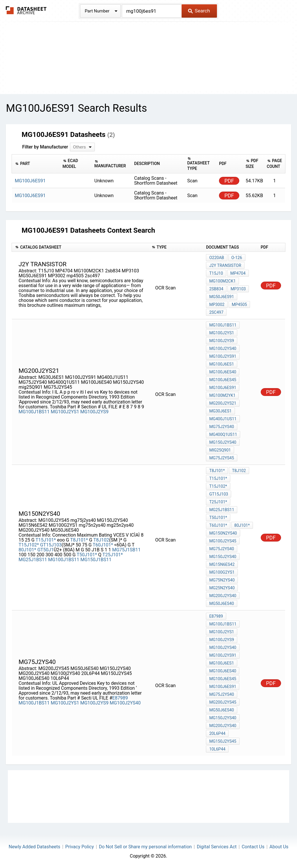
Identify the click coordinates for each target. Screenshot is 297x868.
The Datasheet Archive (26, 10)
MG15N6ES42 (222, 564)
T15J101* (46, 540)
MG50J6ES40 (221, 603)
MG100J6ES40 (223, 372)
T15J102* (29, 545)
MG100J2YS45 (223, 541)
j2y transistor (225, 265)
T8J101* (79, 540)
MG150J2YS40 (223, 442)
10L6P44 (217, 749)
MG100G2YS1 (222, 572)
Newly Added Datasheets (35, 847)
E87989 (120, 698)
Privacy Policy (80, 847)
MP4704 (238, 273)
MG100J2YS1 (65, 412)
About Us (279, 847)
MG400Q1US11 (223, 434)
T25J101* (113, 555)
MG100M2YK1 (222, 395)
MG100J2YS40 (223, 348)
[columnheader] (36, 164)
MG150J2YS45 (223, 741)
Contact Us (253, 847)
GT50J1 (46, 550)
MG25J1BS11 (33, 560)
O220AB (217, 258)
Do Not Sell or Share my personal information (145, 847)
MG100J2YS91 (223, 356)
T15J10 (216, 273)
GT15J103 (51, 545)
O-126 (237, 258)
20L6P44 (217, 733)
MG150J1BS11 (96, 560)
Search (199, 11)
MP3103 (238, 289)
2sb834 (216, 289)
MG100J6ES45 (223, 380)
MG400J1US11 (223, 419)
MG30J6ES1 (220, 411)
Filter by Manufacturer (45, 147)
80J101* (27, 550)
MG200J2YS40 (223, 596)
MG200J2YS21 (223, 403)
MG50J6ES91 (221, 297)
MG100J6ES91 (223, 388)
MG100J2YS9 (95, 412)
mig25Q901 (220, 450)
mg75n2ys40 (222, 580)
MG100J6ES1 (221, 364)
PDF (229, 181)
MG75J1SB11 (126, 550)
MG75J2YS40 (221, 427)
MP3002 (217, 304)
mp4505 (239, 304)
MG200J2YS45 (223, 702)
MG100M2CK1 (222, 281)
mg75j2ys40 (221, 549)
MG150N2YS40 (223, 533)
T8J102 (101, 540)
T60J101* (103, 545)
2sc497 (216, 312)
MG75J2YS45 (221, 458)
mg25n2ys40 (222, 588)
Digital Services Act (217, 847)
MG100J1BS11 (34, 412)
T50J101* (87, 555)
